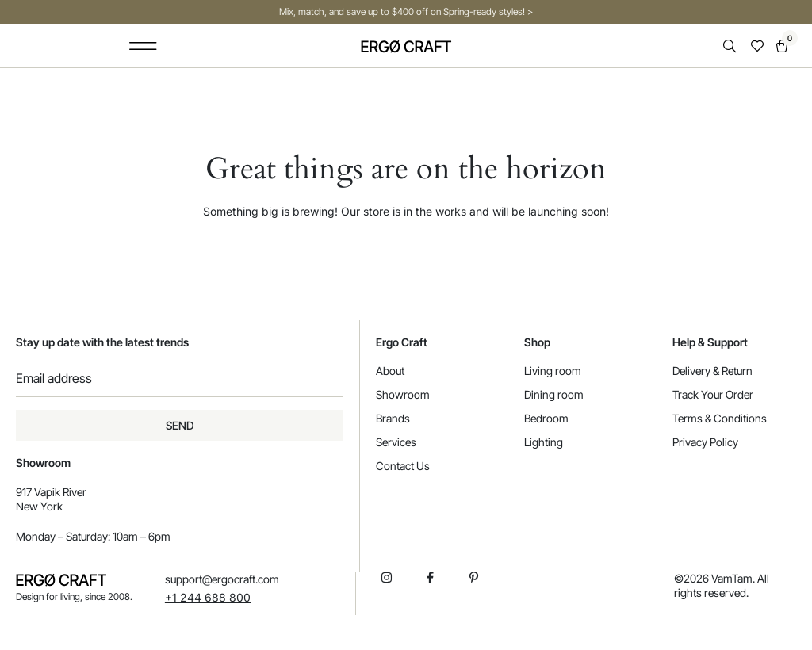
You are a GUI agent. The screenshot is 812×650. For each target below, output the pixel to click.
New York (39, 506)
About (390, 371)
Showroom (403, 394)
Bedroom (546, 418)
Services (396, 442)
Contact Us (403, 466)
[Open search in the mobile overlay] (731, 46)
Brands (393, 418)
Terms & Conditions (720, 418)
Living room (553, 371)
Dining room (554, 394)
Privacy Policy (705, 442)
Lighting (544, 442)
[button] (143, 46)
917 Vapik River (51, 492)
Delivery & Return (712, 371)
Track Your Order (713, 394)
